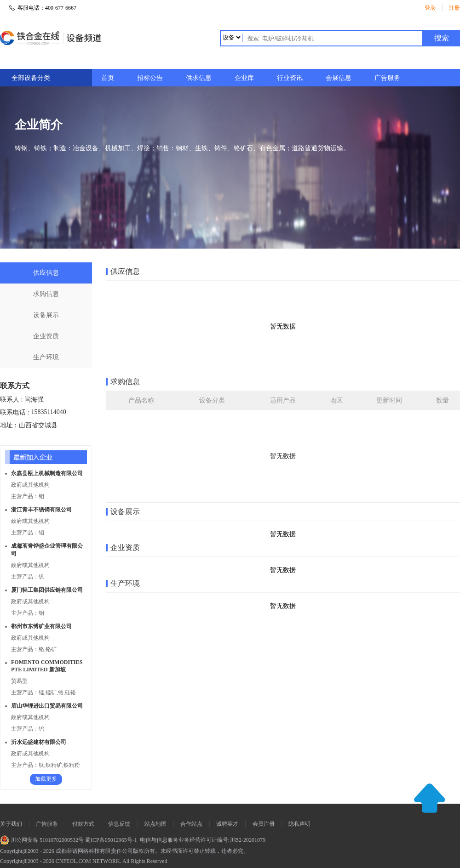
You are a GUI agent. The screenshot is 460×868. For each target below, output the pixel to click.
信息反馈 (119, 824)
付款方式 (83, 824)
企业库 (244, 78)
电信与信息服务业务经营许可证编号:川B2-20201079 (202, 840)
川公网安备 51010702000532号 (42, 840)
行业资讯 (290, 78)
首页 (108, 78)
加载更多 (46, 779)
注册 (454, 8)
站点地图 (155, 824)
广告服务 (387, 78)
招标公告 (150, 78)
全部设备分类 (31, 78)
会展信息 (339, 78)
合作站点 (191, 824)
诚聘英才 (227, 824)
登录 (430, 8)
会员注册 (264, 824)
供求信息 (199, 78)
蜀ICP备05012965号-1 (110, 840)
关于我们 (11, 824)
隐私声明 (299, 824)
